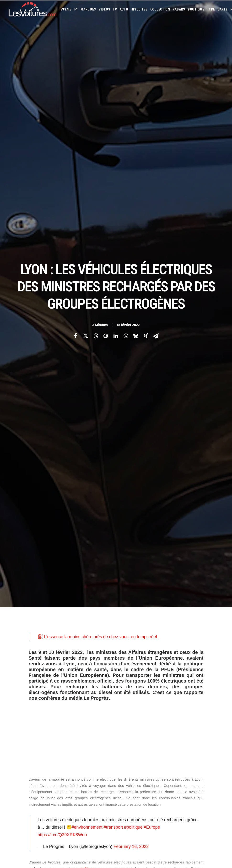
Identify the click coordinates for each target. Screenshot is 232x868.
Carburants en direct (136, 741)
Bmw (208, 677)
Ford (144, 690)
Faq (11, 694)
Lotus (202, 696)
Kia (209, 690)
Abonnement (17, 686)
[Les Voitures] (32, 9)
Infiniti (180, 690)
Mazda (126, 703)
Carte (12, 678)
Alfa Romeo (141, 677)
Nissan (181, 703)
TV (115, 9)
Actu (124, 9)
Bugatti (127, 683)
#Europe (152, 357)
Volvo (145, 715)
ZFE (204, 728)
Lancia (163, 696)
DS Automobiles (202, 683)
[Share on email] (156, 101)
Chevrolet (149, 683)
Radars (179, 9)
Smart (190, 709)
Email (124, 630)
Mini (171, 703)
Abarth (126, 677)
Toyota (212, 709)
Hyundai (167, 690)
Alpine (155, 677)
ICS (69, 740)
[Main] (116, 601)
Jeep (202, 690)
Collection (160, 9)
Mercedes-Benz (156, 703)
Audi (186, 677)
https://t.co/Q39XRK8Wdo (62, 365)
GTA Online (75, 732)
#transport (113, 357)
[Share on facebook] (76, 101)
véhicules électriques (127, 543)
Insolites (139, 9)
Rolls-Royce (156, 709)
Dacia (185, 683)
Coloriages (192, 728)
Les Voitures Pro (79, 686)
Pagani (201, 703)
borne (190, 476)
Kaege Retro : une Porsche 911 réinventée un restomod (165, 820)
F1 (76, 9)
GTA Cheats (75, 724)
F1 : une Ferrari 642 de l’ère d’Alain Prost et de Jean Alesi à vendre (53, 789)
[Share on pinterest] (106, 101)
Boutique (196, 9)
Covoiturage (130, 735)
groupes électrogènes (86, 543)
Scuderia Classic (78, 703)
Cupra (176, 683)
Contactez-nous (20, 703)
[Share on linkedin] (116, 101)
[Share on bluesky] (136, 101)
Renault (140, 709)
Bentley (197, 677)
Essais (66, 9)
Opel (191, 703)
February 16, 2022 (131, 377)
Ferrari (126, 690)
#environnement (87, 357)
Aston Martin (171, 677)
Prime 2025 (157, 735)
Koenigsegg (129, 696)
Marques (88, 9)
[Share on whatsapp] (126, 101)
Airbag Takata (176, 735)
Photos (34, 520)
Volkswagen (130, 715)
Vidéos (104, 9)
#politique (133, 357)
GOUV (144, 735)
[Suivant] (181, 601)
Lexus (191, 696)
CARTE (223, 9)
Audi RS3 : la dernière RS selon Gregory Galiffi (158, 776)
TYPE (211, 9)
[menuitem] (66, 9)
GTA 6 (71, 715)
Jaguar (192, 690)
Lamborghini (148, 696)
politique (88, 398)
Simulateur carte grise (137, 728)
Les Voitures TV (78, 678)
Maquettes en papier (168, 728)
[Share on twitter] (86, 101)
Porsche (127, 709)
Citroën (49, 520)
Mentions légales (21, 711)
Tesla (200, 709)
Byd (137, 683)
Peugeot (214, 703)
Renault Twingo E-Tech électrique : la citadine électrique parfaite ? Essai (58, 808)
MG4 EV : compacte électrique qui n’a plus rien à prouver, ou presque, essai (59, 814)
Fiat (136, 690)
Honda (154, 690)
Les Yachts (75, 694)
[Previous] (52, 601)
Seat (170, 709)
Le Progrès (52, 510)
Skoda (179, 709)
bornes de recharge (46, 543)
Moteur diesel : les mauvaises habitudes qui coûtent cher (166, 839)
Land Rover (177, 696)
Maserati (214, 696)
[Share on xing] (146, 101)
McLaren (138, 703)
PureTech (194, 735)
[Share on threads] (96, 101)
